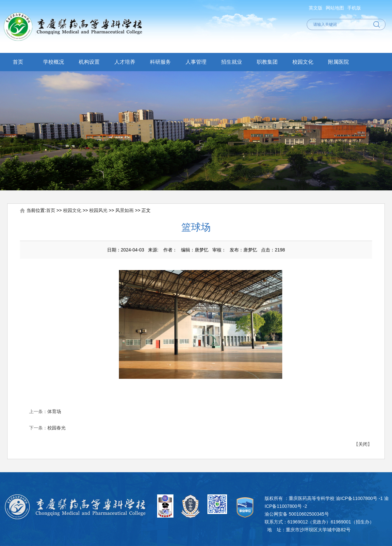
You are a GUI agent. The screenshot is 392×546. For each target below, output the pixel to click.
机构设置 (89, 62)
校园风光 (98, 210)
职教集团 (267, 62)
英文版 (316, 8)
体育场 (54, 411)
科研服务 (160, 62)
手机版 (354, 8)
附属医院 (338, 62)
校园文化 (303, 62)
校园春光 (57, 428)
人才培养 (125, 62)
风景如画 (124, 210)
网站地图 (335, 8)
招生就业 (232, 62)
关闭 (363, 444)
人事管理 (196, 62)
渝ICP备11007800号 (357, 498)
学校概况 (54, 62)
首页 (18, 62)
